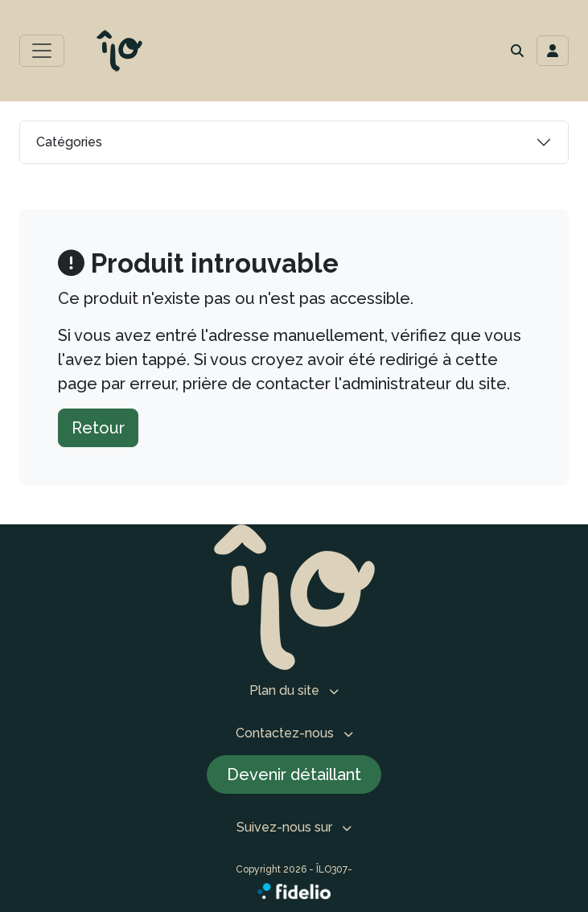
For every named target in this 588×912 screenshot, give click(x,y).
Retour (98, 428)
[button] (517, 51)
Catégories (69, 142)
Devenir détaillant (294, 774)
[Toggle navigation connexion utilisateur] (553, 51)
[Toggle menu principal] (42, 51)
